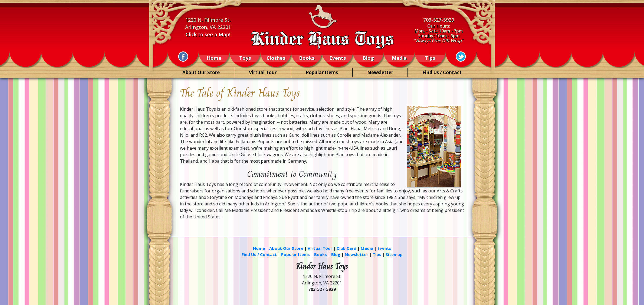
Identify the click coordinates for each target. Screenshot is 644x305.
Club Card (346, 248)
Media (399, 58)
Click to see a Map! (208, 34)
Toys (245, 58)
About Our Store (201, 72)
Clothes (276, 58)
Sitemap (394, 254)
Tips (430, 58)
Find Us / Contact (442, 72)
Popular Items (322, 72)
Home (214, 58)
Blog (368, 58)
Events (338, 58)
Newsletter (380, 72)
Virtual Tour (263, 72)
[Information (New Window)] (183, 57)
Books (307, 58)
